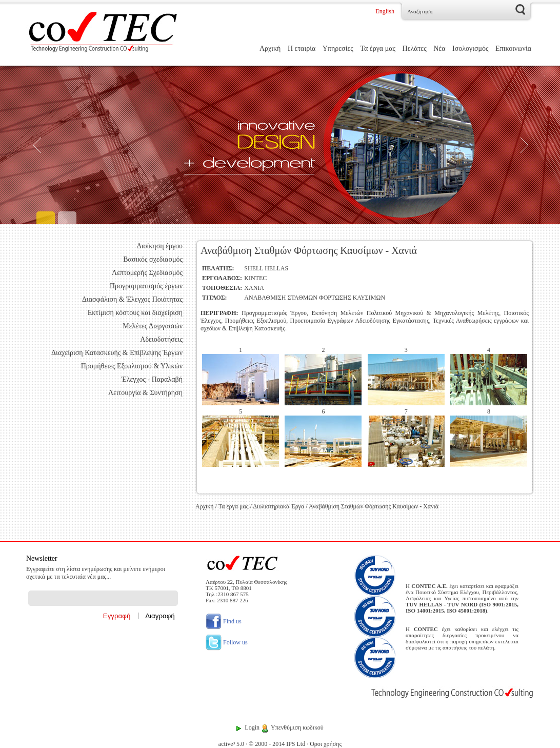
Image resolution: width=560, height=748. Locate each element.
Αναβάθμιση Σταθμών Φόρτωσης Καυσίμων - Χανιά (374, 506)
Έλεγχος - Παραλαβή (152, 379)
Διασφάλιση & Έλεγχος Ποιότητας (132, 299)
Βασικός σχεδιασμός (153, 259)
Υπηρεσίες (338, 48)
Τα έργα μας (378, 48)
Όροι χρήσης (326, 744)
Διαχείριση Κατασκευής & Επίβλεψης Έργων (117, 353)
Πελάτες (415, 48)
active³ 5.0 (231, 744)
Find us (224, 621)
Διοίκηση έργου (160, 246)
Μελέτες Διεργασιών (153, 326)
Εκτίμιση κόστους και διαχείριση (135, 313)
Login (252, 727)
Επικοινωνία (513, 48)
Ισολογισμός (471, 48)
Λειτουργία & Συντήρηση (145, 393)
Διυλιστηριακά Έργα (278, 506)
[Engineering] (280, 145)
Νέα (439, 48)
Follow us (227, 642)
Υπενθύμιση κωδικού (297, 727)
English (385, 11)
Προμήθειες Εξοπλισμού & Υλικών (132, 366)
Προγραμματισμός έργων (146, 286)
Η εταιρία (302, 48)
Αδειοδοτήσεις (161, 339)
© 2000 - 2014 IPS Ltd (277, 744)
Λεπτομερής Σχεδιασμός (147, 273)
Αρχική (270, 48)
